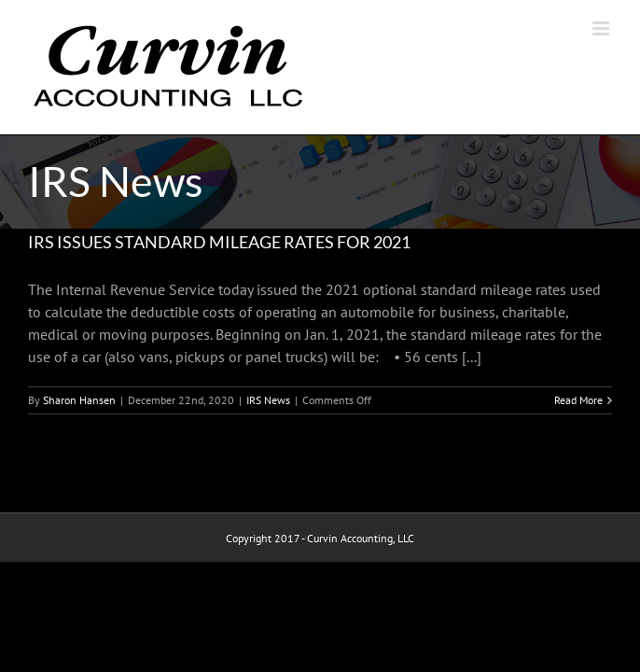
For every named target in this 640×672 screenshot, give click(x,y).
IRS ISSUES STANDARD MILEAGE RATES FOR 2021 (219, 242)
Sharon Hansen (79, 400)
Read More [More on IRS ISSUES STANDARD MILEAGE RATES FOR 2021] (578, 400)
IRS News (268, 400)
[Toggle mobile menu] (602, 28)
